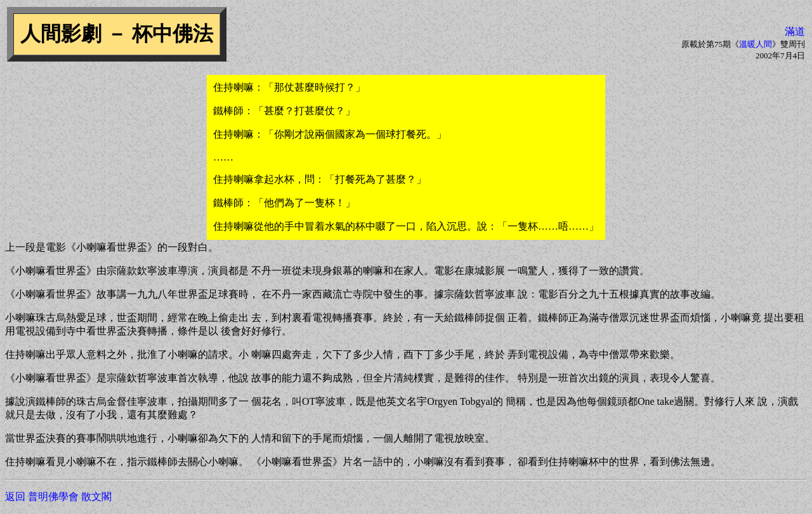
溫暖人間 (756, 44)
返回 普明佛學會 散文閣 (58, 497)
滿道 (795, 31)
